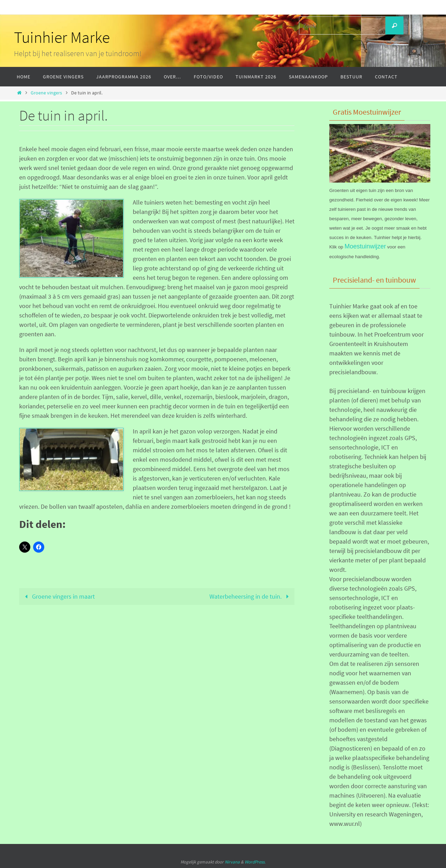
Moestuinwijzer (365, 246)
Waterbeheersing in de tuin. (251, 596)
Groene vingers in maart (58, 596)
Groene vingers (46, 93)
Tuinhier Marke (62, 37)
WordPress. (255, 862)
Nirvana (232, 862)
